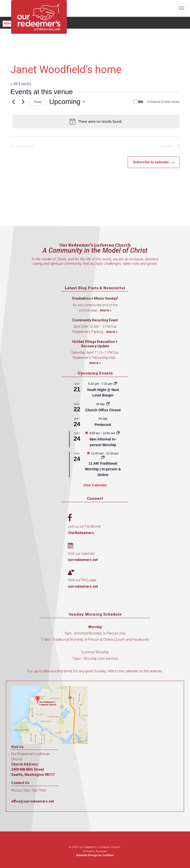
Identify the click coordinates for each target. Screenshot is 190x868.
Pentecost (103, 425)
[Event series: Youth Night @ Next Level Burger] (115, 384)
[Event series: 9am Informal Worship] (118, 433)
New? (7, 24)
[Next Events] (23, 102)
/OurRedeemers (81, 533)
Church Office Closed (103, 410)
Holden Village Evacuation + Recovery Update (95, 344)
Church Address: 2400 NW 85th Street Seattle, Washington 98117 (33, 769)
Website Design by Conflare (95, 855)
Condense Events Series (163, 102)
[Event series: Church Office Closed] (108, 404)
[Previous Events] (13, 102)
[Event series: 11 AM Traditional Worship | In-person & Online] (103, 458)
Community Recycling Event (95, 320)
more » (106, 310)
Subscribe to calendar (151, 162)
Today (38, 102)
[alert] (96, 122)
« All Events (21, 84)
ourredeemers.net (83, 560)
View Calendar (95, 485)
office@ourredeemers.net (33, 801)
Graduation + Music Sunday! (95, 298)
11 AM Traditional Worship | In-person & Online (103, 469)
